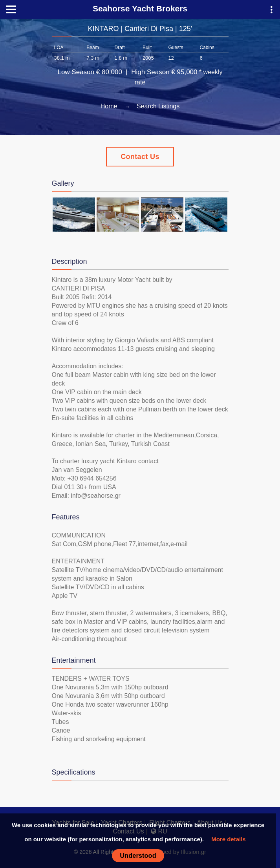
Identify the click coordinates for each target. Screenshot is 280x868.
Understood (138, 855)
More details (229, 839)
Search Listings (158, 106)
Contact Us (140, 157)
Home (109, 106)
